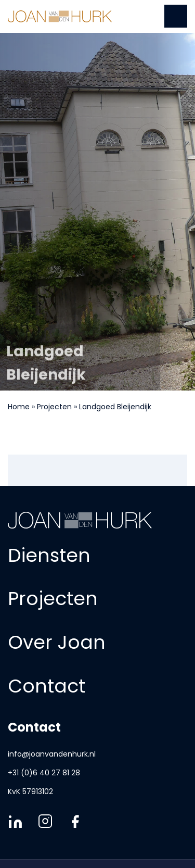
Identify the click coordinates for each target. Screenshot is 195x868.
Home (19, 407)
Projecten (54, 407)
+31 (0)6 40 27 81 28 (44, 773)
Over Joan (57, 642)
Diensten (49, 555)
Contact (47, 685)
